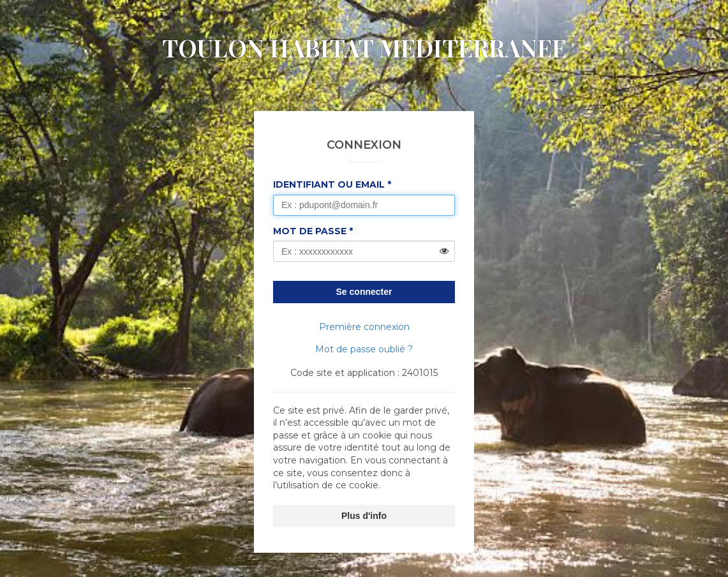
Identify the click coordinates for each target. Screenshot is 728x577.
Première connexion (364, 327)
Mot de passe (310, 231)
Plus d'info (364, 516)
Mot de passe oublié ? (364, 349)
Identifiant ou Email (329, 184)
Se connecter (364, 292)
